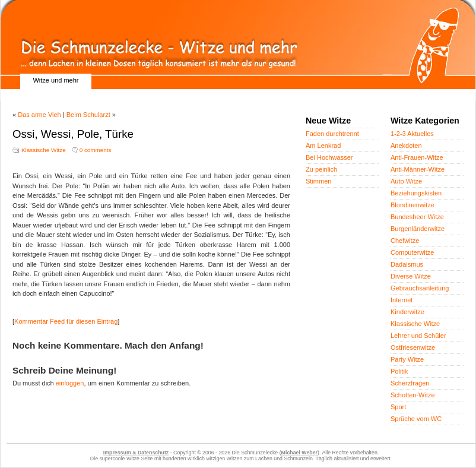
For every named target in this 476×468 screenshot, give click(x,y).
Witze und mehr (55, 80)
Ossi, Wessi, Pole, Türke (73, 134)
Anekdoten (406, 146)
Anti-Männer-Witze (418, 169)
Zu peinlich (321, 169)
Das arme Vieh (39, 115)
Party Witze (407, 359)
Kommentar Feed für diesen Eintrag (66, 321)
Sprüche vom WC (416, 419)
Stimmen (318, 181)
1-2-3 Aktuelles (412, 134)
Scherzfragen (410, 383)
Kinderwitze (407, 312)
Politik (399, 371)
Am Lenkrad (323, 146)
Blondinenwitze (412, 205)
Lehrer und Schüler (418, 336)
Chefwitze (405, 241)
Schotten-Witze (413, 395)
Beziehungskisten (416, 193)
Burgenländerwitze (418, 229)
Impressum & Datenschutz (136, 453)
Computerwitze (412, 252)
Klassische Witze (44, 150)
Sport (398, 407)
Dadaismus (407, 264)
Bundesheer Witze (417, 217)
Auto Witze (406, 181)
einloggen (70, 383)
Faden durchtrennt (332, 134)
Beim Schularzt (88, 115)
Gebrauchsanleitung (420, 288)
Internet (402, 300)
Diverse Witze (411, 276)
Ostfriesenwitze (413, 347)
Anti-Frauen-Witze (417, 157)
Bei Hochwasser (329, 157)
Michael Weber (299, 453)
